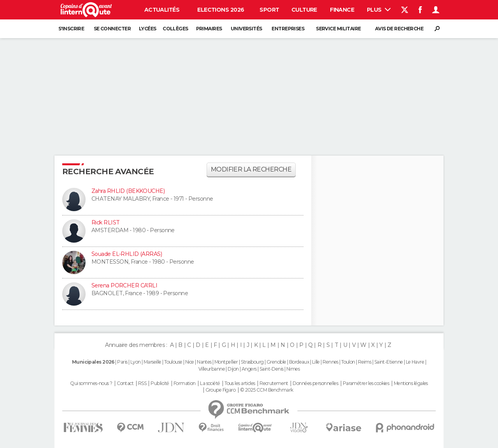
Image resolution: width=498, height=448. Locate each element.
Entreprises (288, 29)
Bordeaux (299, 362)
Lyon (136, 362)
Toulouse (173, 362)
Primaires (209, 29)
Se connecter (112, 29)
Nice (190, 362)
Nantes (204, 362)
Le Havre (415, 362)
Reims (365, 362)
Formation (185, 383)
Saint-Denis (272, 369)
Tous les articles (240, 383)
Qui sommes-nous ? (91, 383)
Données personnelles (315, 383)
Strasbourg (252, 362)
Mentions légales (411, 383)
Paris (122, 362)
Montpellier (226, 362)
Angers (249, 369)
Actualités (162, 10)
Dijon (233, 369)
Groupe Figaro (221, 390)
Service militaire (338, 29)
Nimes (293, 369)
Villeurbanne (212, 369)
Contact (125, 383)
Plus (379, 10)
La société (210, 383)
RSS (142, 383)
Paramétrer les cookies (366, 383)
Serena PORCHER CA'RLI (124, 285)
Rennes (331, 362)
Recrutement (274, 383)
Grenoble (276, 362)
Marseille (153, 362)
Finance (342, 10)
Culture (304, 10)
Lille (316, 362)
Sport (269, 10)
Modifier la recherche (251, 169)
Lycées (148, 29)
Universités (246, 29)
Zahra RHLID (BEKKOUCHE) (128, 191)
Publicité (160, 383)
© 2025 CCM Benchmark (267, 390)
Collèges (175, 29)
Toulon (348, 362)
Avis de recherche (399, 29)
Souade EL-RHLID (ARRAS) (127, 254)
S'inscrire (71, 29)
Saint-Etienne (389, 362)
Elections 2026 (221, 10)
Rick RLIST (105, 222)
